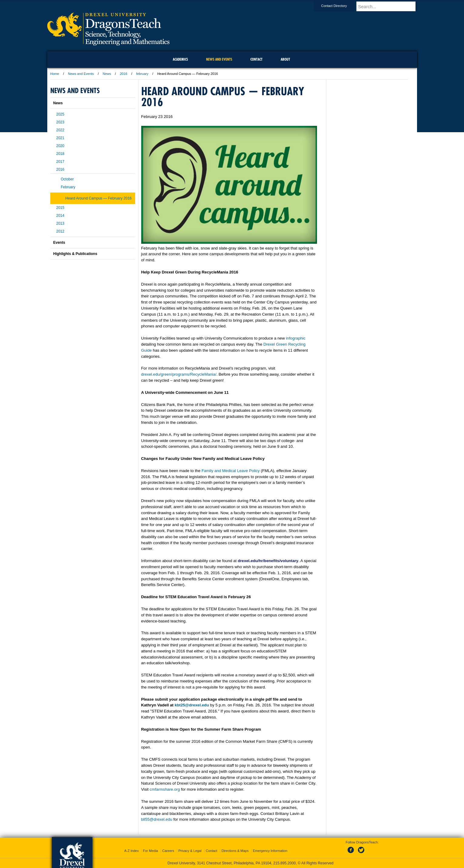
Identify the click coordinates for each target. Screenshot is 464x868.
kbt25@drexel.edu (192, 705)
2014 (60, 216)
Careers (168, 851)
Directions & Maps (235, 851)
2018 (60, 154)
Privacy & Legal (190, 851)
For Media (151, 851)
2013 (60, 223)
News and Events (81, 74)
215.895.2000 (285, 863)
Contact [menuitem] (256, 59)
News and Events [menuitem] (219, 59)
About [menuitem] (285, 59)
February (68, 187)
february (142, 74)
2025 (60, 114)
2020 (60, 146)
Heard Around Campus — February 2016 (99, 198)
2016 (123, 74)
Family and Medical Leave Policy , (238, 471)
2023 (60, 122)
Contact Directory (340, 6)
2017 (60, 162)
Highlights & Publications (75, 254)
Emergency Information (270, 851)
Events (59, 243)
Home (55, 74)
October (67, 179)
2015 (60, 208)
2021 (60, 138)
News (107, 74)
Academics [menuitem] (180, 59)
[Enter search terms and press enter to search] (389, 6)
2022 (60, 130)
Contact (212, 851)
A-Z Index (132, 851)
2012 (60, 231)
